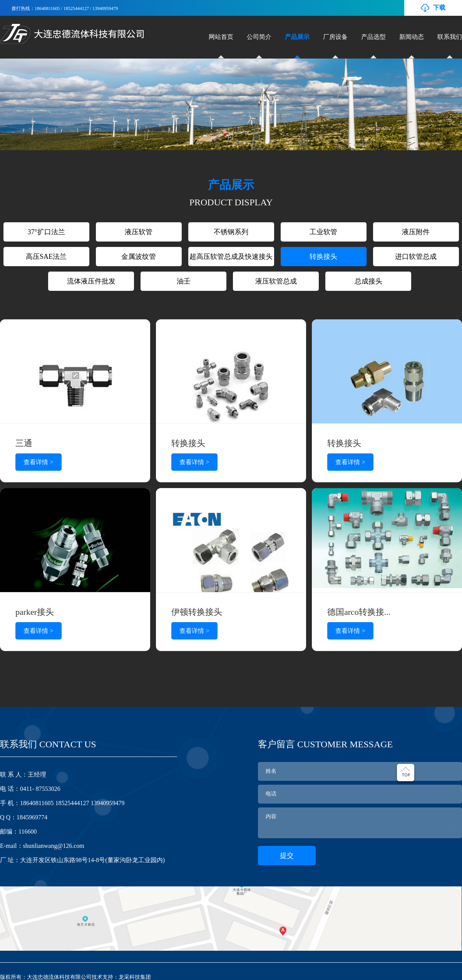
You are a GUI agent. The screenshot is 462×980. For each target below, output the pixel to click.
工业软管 (323, 232)
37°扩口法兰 (46, 232)
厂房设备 (335, 37)
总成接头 (368, 281)
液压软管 (139, 232)
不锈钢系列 (231, 232)
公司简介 (259, 37)
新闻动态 (412, 37)
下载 (439, 8)
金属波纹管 (139, 257)
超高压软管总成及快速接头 (231, 257)
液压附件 (416, 232)
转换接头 (323, 257)
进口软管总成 (416, 257)
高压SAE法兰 (46, 257)
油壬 (184, 281)
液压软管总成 (276, 281)
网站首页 (221, 37)
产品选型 (373, 37)
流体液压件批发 (91, 281)
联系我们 (450, 37)
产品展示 (297, 37)
